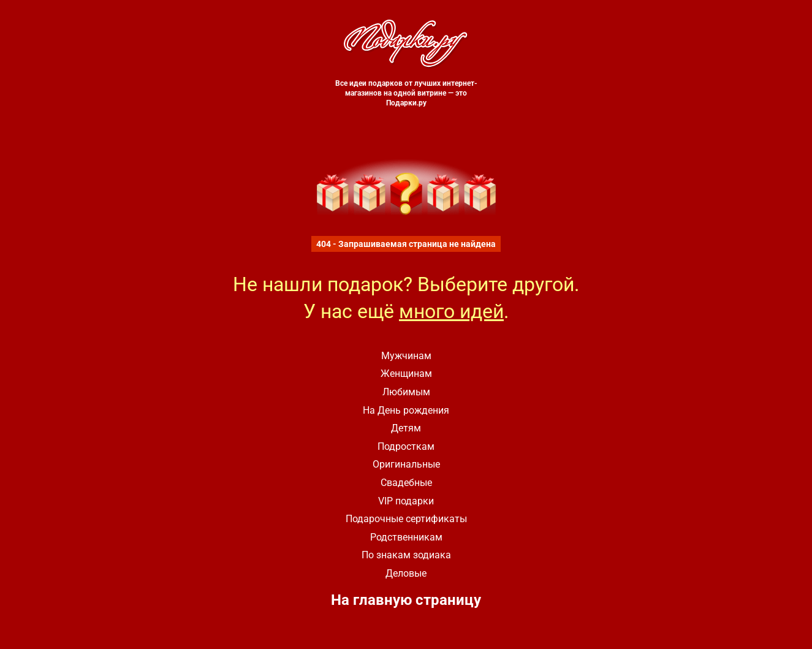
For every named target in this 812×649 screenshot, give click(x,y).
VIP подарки (406, 501)
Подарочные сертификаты (406, 519)
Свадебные (406, 483)
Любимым (406, 392)
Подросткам (406, 446)
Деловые (406, 573)
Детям (406, 428)
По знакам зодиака (406, 555)
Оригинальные (406, 464)
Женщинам (406, 374)
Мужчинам (406, 356)
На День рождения (406, 410)
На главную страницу (406, 600)
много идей (451, 311)
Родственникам (406, 537)
